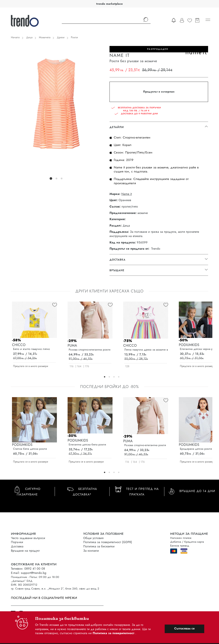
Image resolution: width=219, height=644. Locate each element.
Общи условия (93, 538)
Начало (15, 37)
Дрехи (61, 37)
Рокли (75, 37)
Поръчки (17, 542)
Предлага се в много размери (31, 366)
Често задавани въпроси (28, 538)
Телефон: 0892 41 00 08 (28, 569)
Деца (29, 37)
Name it (127, 194)
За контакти (91, 551)
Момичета (45, 37)
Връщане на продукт (25, 551)
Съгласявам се (184, 628)
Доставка (17, 546)
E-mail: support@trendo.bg (29, 573)
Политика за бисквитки (99, 546)
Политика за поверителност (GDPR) (108, 542)
